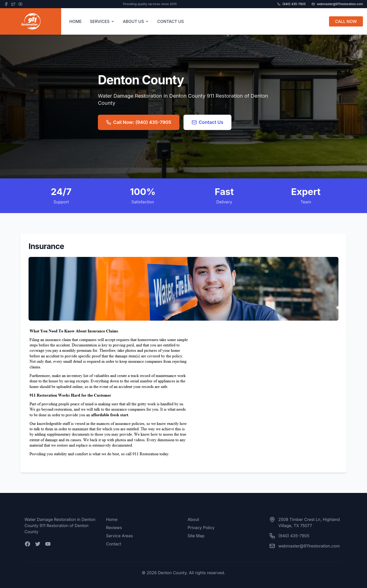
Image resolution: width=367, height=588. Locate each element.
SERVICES (102, 21)
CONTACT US (171, 21)
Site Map (196, 536)
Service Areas (119, 536)
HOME (75, 21)
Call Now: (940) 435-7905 (139, 122)
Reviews (114, 528)
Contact (114, 544)
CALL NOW (346, 21)
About (193, 519)
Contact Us (208, 122)
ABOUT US (136, 21)
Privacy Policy (201, 528)
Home (112, 519)
